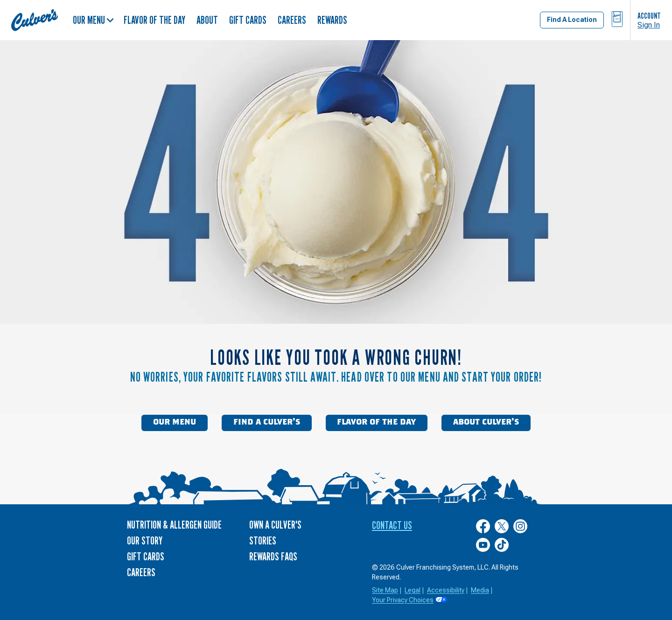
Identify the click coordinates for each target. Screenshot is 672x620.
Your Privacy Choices (403, 600)
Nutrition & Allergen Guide (174, 525)
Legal (413, 590)
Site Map (385, 590)
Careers (292, 20)
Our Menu (93, 20)
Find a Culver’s (267, 422)
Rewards (332, 20)
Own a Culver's (275, 525)
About (207, 20)
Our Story (145, 540)
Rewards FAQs (273, 556)
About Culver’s (486, 422)
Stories (263, 540)
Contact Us (392, 525)
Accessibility (446, 590)
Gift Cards (248, 20)
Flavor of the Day (154, 20)
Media (480, 590)
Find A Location (572, 20)
